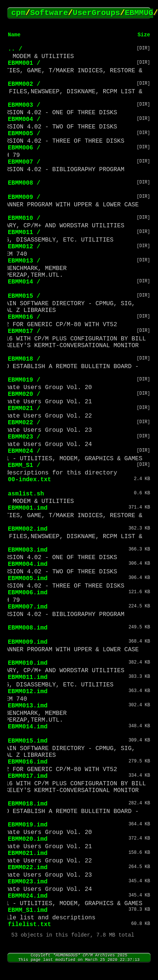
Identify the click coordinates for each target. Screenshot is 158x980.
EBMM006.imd (28, 593)
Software (49, 13)
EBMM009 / (24, 197)
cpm (18, 13)
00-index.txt (29, 480)
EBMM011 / (24, 233)
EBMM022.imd (28, 868)
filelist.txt (29, 925)
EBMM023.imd (28, 882)
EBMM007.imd (28, 607)
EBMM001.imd (28, 508)
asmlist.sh (26, 494)
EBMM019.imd (28, 825)
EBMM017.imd (28, 776)
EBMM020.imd (28, 839)
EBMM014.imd (28, 727)
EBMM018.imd (28, 804)
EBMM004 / (24, 119)
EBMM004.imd (28, 564)
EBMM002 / (24, 84)
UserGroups (96, 13)
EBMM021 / (24, 409)
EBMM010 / (24, 218)
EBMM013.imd (28, 706)
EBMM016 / (24, 317)
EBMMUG (139, 13)
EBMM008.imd (28, 628)
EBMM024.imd (28, 896)
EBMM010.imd (28, 663)
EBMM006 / (24, 148)
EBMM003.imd (28, 550)
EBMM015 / (24, 296)
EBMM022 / (24, 423)
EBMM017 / (24, 331)
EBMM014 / (24, 282)
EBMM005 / (24, 134)
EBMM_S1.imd (28, 910)
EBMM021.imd (28, 853)
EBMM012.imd (28, 692)
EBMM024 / (24, 451)
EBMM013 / (24, 261)
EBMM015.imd (28, 741)
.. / (15, 49)
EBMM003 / (24, 105)
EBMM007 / (24, 162)
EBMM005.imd (28, 579)
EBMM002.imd (28, 529)
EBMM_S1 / (24, 465)
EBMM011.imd (28, 677)
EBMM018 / (24, 359)
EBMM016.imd (28, 762)
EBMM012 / (24, 247)
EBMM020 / (24, 394)
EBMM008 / (24, 183)
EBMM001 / (24, 63)
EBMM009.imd (28, 642)
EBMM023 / (24, 437)
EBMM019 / (24, 380)
